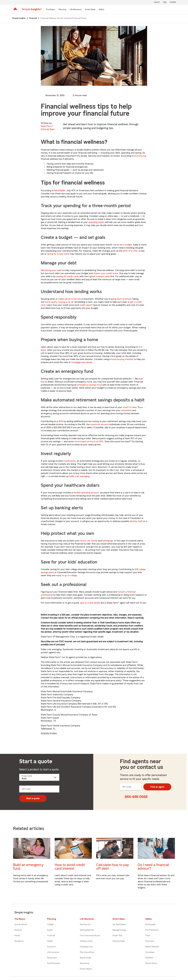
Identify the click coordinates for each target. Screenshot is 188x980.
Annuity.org (140, 156)
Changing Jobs (86, 947)
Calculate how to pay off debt (113, 867)
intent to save (130, 407)
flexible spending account (86, 493)
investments (69, 461)
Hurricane (150, 941)
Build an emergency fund (28, 867)
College (50, 924)
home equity (51, 302)
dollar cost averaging (79, 476)
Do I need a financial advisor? (153, 867)
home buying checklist (122, 359)
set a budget (126, 245)
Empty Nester (86, 969)
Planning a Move (87, 952)
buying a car (65, 302)
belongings (108, 541)
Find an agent (157, 787)
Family (17, 936)
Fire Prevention (152, 930)
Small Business (54, 963)
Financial (51, 936)
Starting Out (85, 924)
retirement (126, 410)
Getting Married (87, 930)
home (83, 541)
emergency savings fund (89, 385)
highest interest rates (99, 276)
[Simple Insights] (32, 11)
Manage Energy (119, 930)
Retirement (52, 958)
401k (61, 421)
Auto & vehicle (21, 924)
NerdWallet (60, 191)
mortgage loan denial (81, 362)
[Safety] (102, 10)
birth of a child (130, 251)
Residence (19, 941)
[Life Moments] (76, 10)
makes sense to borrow (69, 299)
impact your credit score (106, 273)
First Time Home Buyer (90, 936)
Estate (50, 930)
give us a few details (90, 603)
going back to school (121, 299)
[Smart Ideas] (90, 10)
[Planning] (62, 10)
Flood (148, 936)
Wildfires (149, 958)
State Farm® (48, 128)
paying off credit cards (68, 276)
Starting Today (119, 941)
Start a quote (33, 798)
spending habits (96, 222)
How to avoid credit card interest (70, 867)
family (94, 541)
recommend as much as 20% (89, 441)
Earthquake (150, 924)
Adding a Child (86, 941)
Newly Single (85, 958)
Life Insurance (53, 952)
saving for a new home (58, 254)
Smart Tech (118, 936)
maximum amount (100, 424)
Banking (18, 930)
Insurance (51, 947)
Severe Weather (152, 947)
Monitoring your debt (51, 270)
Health (50, 941)
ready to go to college (66, 575)
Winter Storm (151, 963)
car (89, 541)
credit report (86, 305)
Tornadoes (150, 952)
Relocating (84, 963)
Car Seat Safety (119, 924)
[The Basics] (50, 10)
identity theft (136, 521)
